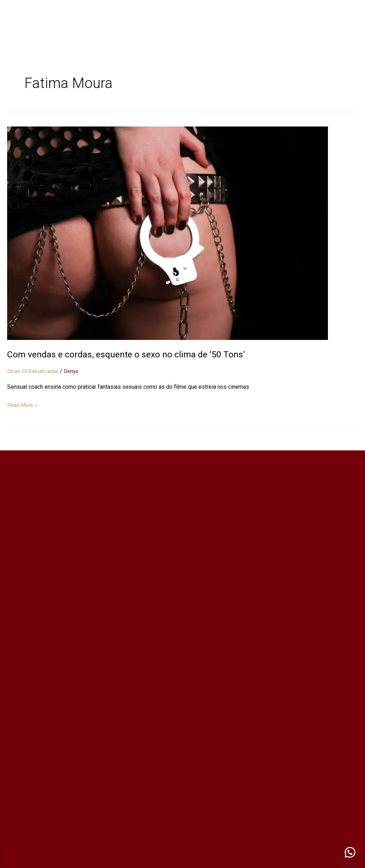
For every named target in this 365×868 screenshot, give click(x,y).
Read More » (23, 404)
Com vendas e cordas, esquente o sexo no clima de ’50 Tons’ (130, 354)
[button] (349, 850)
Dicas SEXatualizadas (34, 371)
